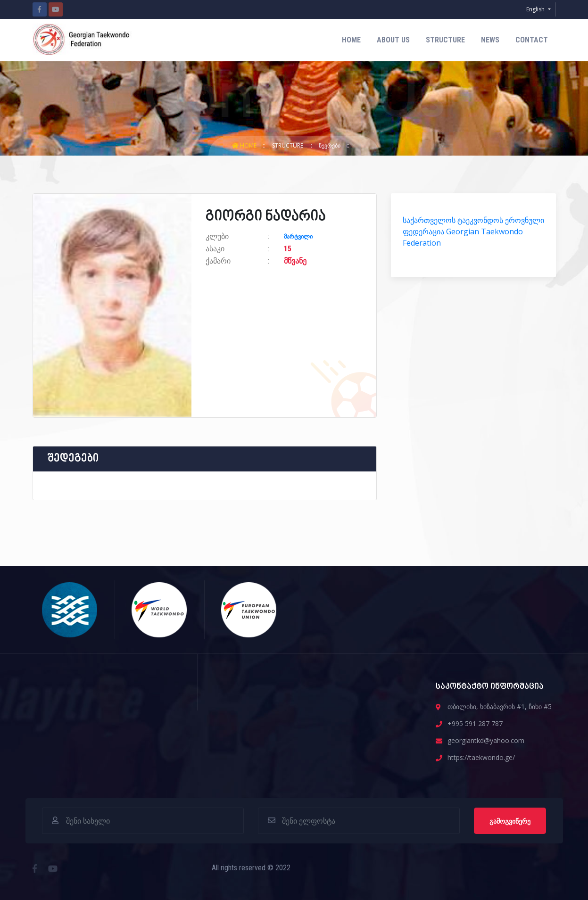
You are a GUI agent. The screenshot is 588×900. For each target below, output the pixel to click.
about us (393, 40)
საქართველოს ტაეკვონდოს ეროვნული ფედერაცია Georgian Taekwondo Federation (473, 231)
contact (532, 40)
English (536, 9)
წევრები (330, 145)
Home (351, 40)
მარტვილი (298, 237)
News (490, 40)
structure (445, 40)
